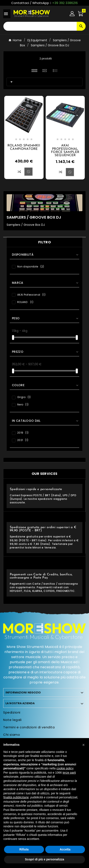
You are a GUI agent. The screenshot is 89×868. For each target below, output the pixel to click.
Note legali (12, 720)
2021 (23, 440)
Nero (23, 404)
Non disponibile (31, 267)
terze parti (69, 773)
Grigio (24, 397)
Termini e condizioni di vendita (29, 727)
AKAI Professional (31, 295)
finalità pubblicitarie (16, 797)
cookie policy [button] (65, 768)
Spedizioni (12, 712)
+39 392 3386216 (65, 3)
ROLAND (25, 302)
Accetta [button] (65, 849)
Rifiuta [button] (24, 849)
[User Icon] (72, 14)
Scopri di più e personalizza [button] (44, 859)
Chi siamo (12, 735)
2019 (23, 433)
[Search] (81, 26)
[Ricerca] (40, 26)
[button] (83, 745)
